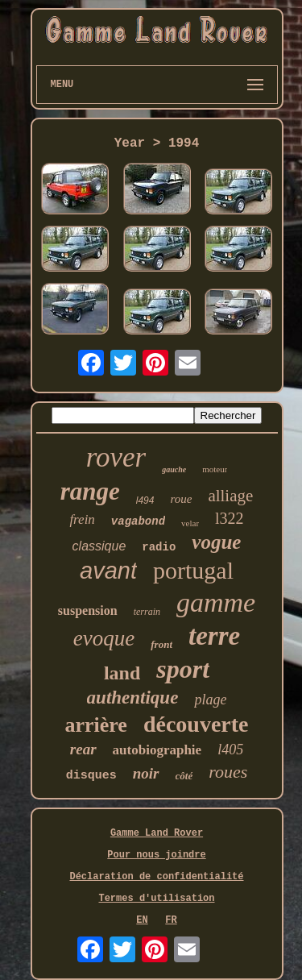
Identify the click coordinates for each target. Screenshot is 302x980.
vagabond (138, 521)
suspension (88, 610)
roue (181, 499)
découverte (196, 724)
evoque (104, 638)
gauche (174, 469)
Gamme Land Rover (157, 833)
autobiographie (157, 750)
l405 (230, 750)
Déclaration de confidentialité (156, 877)
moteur (215, 469)
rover (116, 457)
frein (82, 519)
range (90, 491)
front (161, 644)
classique (99, 546)
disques (91, 776)
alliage (230, 496)
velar (190, 523)
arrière (95, 725)
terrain (147, 612)
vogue (216, 542)
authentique (133, 698)
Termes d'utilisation (156, 899)
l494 (145, 500)
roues (228, 772)
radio (159, 547)
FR (171, 920)
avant (108, 571)
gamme (216, 602)
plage (210, 700)
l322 (230, 518)
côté (184, 776)
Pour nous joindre (156, 855)
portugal (193, 570)
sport (183, 669)
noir (146, 773)
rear (83, 749)
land (122, 673)
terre (214, 636)
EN (142, 920)
